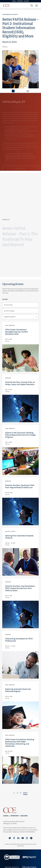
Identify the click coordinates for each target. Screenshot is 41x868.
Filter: (5, 299)
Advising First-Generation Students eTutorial (19, 537)
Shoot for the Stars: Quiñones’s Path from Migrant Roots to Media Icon (20, 486)
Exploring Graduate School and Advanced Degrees (18, 690)
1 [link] (14, 793)
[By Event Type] (21, 305)
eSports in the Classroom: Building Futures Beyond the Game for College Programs (20, 435)
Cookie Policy (21, 846)
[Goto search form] (32, 6)
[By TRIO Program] (21, 311)
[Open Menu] (37, 6)
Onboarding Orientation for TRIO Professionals (19, 640)
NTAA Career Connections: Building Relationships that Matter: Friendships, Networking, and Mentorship (20, 743)
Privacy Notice (31, 844)
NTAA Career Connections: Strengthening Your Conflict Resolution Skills (16, 332)
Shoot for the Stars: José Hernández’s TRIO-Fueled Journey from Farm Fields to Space (20, 588)
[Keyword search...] (21, 317)
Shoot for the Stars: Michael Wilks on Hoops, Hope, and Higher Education (20, 383)
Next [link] (25, 793)
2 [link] (17, 793)
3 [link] (21, 793)
